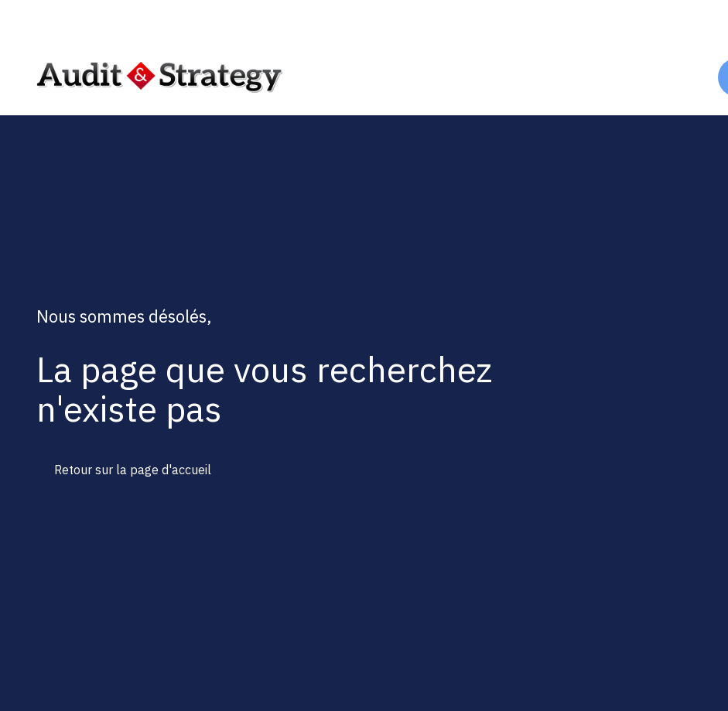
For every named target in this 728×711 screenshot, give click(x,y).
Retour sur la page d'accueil (133, 470)
